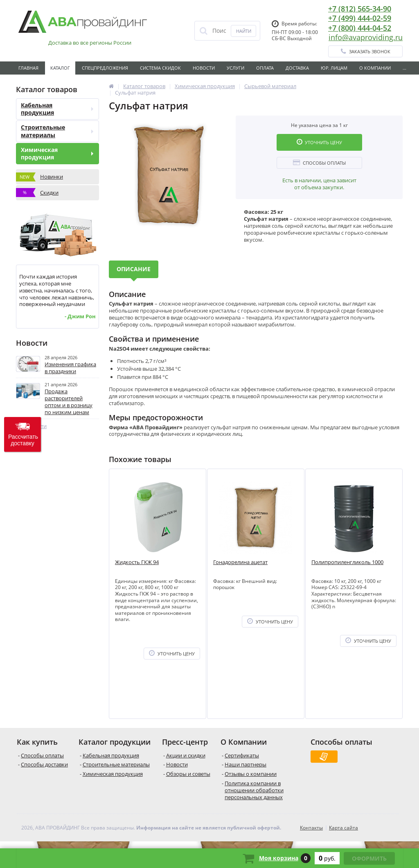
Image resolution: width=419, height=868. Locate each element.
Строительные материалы (57, 131)
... (404, 68)
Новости (204, 68)
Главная (28, 68)
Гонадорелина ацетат (240, 562)
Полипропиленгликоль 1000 (347, 562)
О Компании (375, 68)
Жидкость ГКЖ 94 (137, 562)
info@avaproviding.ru (366, 37)
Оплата (265, 68)
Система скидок (160, 68)
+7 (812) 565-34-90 (360, 9)
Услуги (235, 68)
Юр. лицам (334, 68)
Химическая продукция (57, 153)
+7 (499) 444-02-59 (360, 18)
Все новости (31, 426)
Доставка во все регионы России (90, 43)
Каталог (60, 68)
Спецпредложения (105, 68)
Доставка (297, 68)
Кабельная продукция (57, 109)
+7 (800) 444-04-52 (360, 28)
